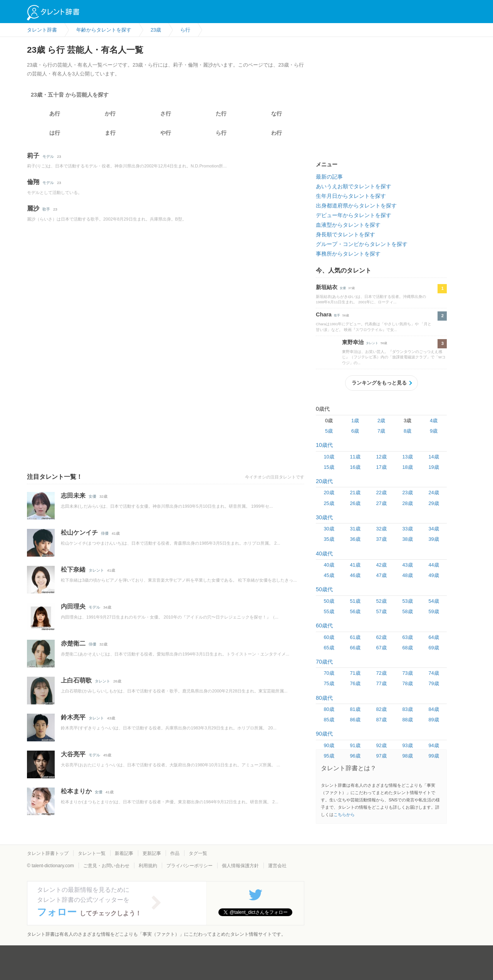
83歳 (407, 709)
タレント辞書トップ (48, 853)
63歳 (407, 637)
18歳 (407, 467)
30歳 (329, 529)
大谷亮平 (73, 754)
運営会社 (277, 866)
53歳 (407, 601)
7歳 (381, 431)
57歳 (381, 611)
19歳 (433, 467)
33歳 (407, 529)
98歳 (407, 756)
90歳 (329, 745)
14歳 (433, 457)
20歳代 (324, 481)
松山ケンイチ (79, 533)
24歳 (433, 493)
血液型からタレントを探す (348, 225)
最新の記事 (329, 177)
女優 (92, 496)
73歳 (407, 673)
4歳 (434, 421)
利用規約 (148, 866)
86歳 (355, 720)
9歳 (434, 431)
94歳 (433, 745)
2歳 (381, 421)
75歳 (329, 683)
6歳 (355, 431)
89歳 (433, 720)
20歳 (329, 493)
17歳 (381, 467)
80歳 (329, 709)
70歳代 (324, 662)
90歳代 (324, 734)
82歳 (381, 709)
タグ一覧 (198, 853)
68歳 (407, 648)
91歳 (355, 745)
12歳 (381, 457)
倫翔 (33, 182)
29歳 (433, 503)
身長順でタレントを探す (345, 234)
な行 (277, 114)
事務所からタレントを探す (348, 254)
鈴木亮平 (73, 717)
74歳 (433, 673)
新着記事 (124, 853)
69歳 (433, 648)
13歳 (407, 457)
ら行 (221, 133)
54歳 (433, 601)
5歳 (329, 431)
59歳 (433, 611)
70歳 (329, 673)
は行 (55, 133)
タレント (96, 570)
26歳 (355, 503)
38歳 (407, 539)
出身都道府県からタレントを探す (356, 206)
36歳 (355, 539)
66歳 (355, 648)
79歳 (433, 683)
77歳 (381, 683)
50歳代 (324, 589)
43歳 (407, 565)
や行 (166, 133)
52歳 (381, 601)
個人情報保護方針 (240, 866)
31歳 (355, 529)
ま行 (110, 133)
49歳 (433, 575)
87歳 (381, 720)
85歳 (329, 720)
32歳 (381, 529)
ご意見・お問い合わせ (106, 866)
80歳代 (324, 698)
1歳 (355, 421)
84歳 (433, 709)
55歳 (329, 611)
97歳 (381, 756)
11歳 (355, 457)
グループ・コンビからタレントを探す (362, 244)
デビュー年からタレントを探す (354, 215)
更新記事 (152, 853)
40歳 (329, 565)
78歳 (407, 683)
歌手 (46, 209)
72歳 (381, 673)
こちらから (344, 814)
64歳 (433, 637)
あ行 (55, 114)
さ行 (166, 114)
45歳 (329, 575)
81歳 (355, 709)
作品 (175, 853)
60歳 (329, 637)
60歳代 (324, 625)
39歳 (433, 539)
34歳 (433, 529)
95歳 (329, 756)
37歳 (381, 539)
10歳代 (324, 445)
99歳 (433, 756)
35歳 (329, 539)
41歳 (355, 565)
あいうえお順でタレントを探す (354, 186)
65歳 (329, 648)
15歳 (329, 467)
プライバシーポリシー (189, 866)
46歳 (355, 575)
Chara (324, 314)
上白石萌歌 (76, 680)
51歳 (355, 601)
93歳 (407, 745)
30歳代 (324, 517)
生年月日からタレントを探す (351, 196)
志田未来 (73, 496)
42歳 (381, 565)
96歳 (355, 756)
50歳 (329, 601)
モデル (48, 156)
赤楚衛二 (73, 643)
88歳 (407, 720)
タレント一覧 (92, 853)
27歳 (381, 503)
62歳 (381, 637)
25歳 (329, 503)
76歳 (355, 683)
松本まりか (76, 791)
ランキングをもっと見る (379, 383)
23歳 (407, 493)
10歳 (329, 457)
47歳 (381, 575)
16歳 (355, 467)
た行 (221, 114)
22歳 (381, 493)
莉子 (33, 156)
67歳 (381, 648)
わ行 (277, 133)
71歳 (355, 673)
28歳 (407, 503)
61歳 (355, 637)
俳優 (105, 533)
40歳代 (324, 554)
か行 (110, 114)
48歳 (407, 575)
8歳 (407, 431)
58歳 (407, 611)
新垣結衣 (327, 287)
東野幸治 (353, 342)
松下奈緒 (73, 569)
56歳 (355, 611)
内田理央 (73, 606)
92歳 (381, 745)
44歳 (433, 565)
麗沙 (33, 208)
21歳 (355, 493)
